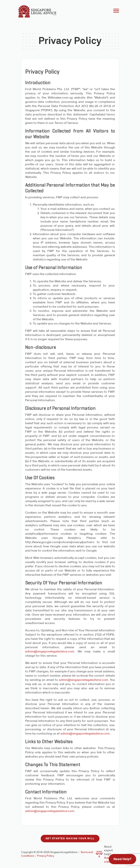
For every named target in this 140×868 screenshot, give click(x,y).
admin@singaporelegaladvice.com (50, 651)
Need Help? (122, 859)
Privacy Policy (46, 856)
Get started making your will (70, 838)
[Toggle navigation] (116, 11)
